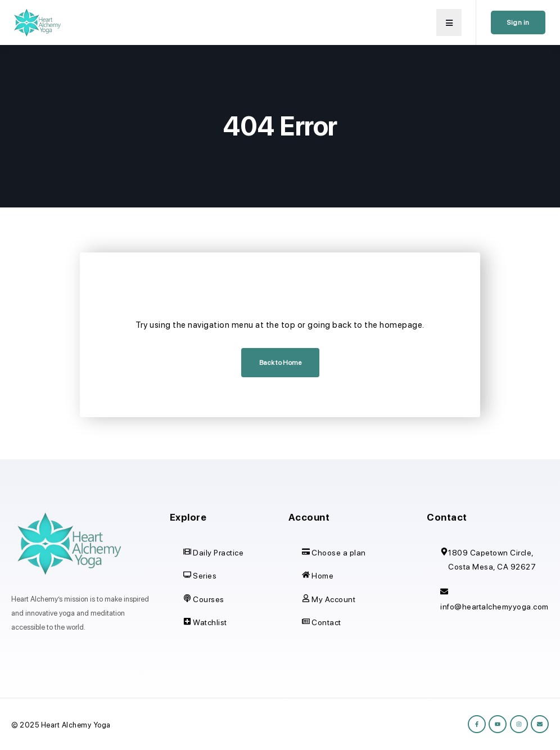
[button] (449, 22)
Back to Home (280, 363)
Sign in (518, 22)
